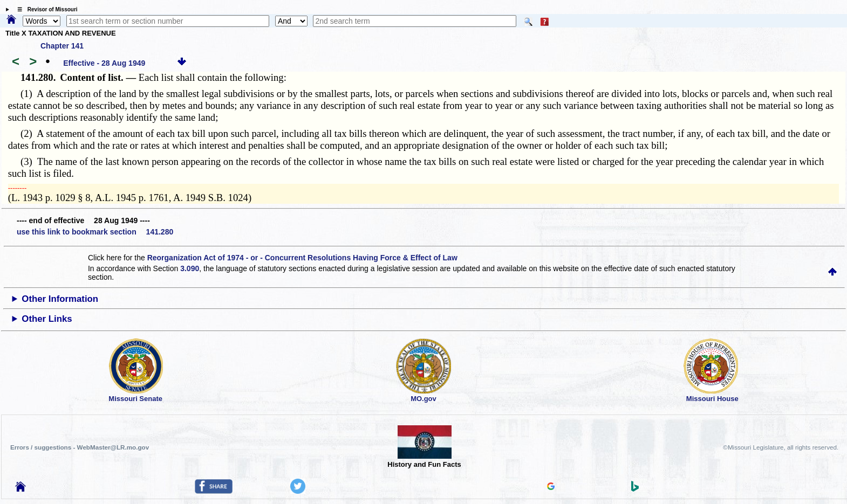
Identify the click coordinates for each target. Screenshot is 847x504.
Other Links (47, 319)
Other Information (60, 299)
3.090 (190, 268)
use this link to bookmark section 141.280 (95, 232)
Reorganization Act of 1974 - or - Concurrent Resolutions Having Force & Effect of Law (302, 258)
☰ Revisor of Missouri (45, 9)
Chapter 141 (62, 46)
